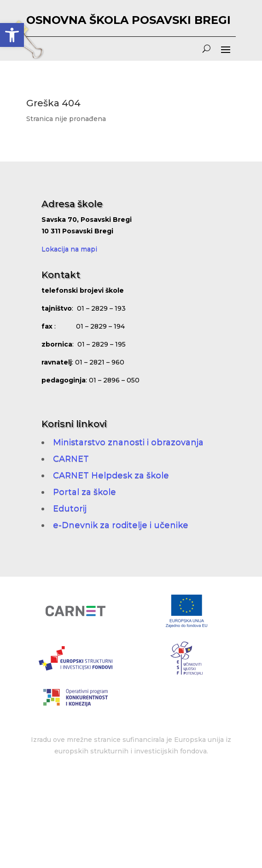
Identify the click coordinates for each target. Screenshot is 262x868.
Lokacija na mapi (69, 249)
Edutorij (70, 509)
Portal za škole (84, 492)
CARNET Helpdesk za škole (111, 475)
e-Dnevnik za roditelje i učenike (121, 525)
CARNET (71, 459)
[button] (12, 35)
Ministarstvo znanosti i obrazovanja (128, 442)
